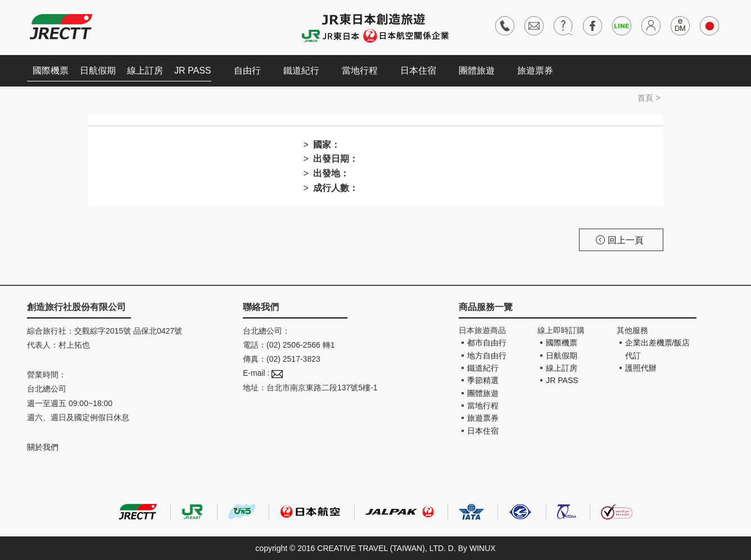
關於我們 (43, 447)
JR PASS (193, 70)
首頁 (645, 98)
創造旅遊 (61, 27)
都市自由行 (487, 343)
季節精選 (483, 380)
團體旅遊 (477, 70)
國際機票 (51, 70)
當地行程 (360, 70)
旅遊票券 (535, 70)
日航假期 (98, 70)
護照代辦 (641, 368)
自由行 (247, 70)
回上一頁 (620, 240)
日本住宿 (418, 70)
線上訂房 (145, 70)
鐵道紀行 (301, 70)
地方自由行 (487, 356)
